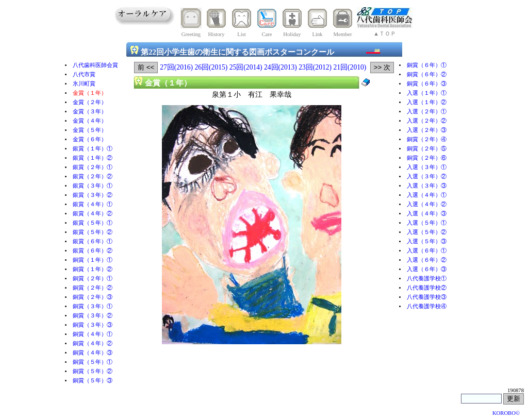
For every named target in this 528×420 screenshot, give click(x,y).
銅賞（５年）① (93, 362)
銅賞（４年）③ (93, 353)
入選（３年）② (427, 177)
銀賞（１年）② (93, 158)
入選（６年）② (427, 260)
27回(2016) (176, 67)
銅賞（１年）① (93, 260)
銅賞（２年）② (93, 288)
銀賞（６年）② (93, 251)
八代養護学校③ (427, 297)
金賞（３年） (90, 112)
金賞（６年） (90, 139)
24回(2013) (280, 67)
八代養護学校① (427, 279)
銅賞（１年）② (93, 269)
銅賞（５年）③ (93, 381)
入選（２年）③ (427, 130)
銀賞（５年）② (93, 232)
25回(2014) (246, 67)
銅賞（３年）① (93, 306)
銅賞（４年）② (93, 343)
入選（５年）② (427, 232)
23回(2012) (315, 67)
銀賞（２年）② (93, 177)
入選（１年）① (427, 93)
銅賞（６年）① (427, 65)
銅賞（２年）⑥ (427, 158)
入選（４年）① (427, 195)
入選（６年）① (427, 251)
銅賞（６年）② (427, 74)
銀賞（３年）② (93, 195)
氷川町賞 (84, 84)
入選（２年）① (427, 112)
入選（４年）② (427, 204)
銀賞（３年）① (93, 186)
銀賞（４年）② (93, 214)
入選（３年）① (427, 167)
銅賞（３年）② (93, 316)
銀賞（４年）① (93, 204)
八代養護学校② (427, 288)
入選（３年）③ (427, 186)
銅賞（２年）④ (427, 139)
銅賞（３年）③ (93, 325)
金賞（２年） (90, 102)
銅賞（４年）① (93, 334)
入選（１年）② (427, 102)
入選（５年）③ (427, 241)
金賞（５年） (90, 130)
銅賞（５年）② (93, 371)
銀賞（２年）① (93, 167)
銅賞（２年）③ (93, 297)
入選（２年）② (427, 121)
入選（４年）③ (427, 214)
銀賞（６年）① (93, 241)
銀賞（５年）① (93, 223)
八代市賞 (84, 74)
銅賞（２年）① (93, 279)
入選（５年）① (427, 223)
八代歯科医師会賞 (95, 65)
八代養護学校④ (427, 306)
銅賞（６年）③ (427, 84)
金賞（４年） (90, 121)
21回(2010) (350, 67)
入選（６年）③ (427, 269)
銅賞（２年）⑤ (427, 149)
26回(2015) (211, 67)
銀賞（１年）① (93, 149)
